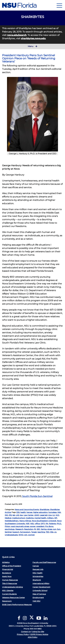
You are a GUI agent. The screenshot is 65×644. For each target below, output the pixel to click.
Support (16, 532)
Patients (52, 524)
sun (55, 529)
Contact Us (26, 632)
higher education (40, 512)
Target (34, 532)
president (40, 526)
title (52, 532)
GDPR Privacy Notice (39, 634)
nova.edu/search (17, 35)
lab (14, 515)
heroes (29, 512)
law (21, 515)
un (55, 532)
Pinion (8, 526)
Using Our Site (38, 632)
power (33, 526)
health (23, 512)
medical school (18, 518)
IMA (59, 512)
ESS (18, 512)
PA (47, 524)
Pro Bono (49, 526)
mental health (40, 518)
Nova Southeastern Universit (44, 521)
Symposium (25, 532)
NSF (28, 524)
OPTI (43, 524)
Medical (8, 518)
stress (50, 529)
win (26, 535)
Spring (44, 529)
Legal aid (44, 515)
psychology (10, 529)
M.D (57, 515)
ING (6, 515)
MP (56, 518)
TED (48, 532)
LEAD (37, 515)
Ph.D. (59, 524)
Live (50, 515)
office (37, 524)
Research (19, 529)
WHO (21, 535)
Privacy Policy (23, 634)
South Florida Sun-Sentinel (37, 496)
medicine (30, 518)
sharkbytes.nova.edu (33, 38)
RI (35, 529)
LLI (54, 515)
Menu (33, 46)
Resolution (29, 529)
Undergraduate (11, 535)
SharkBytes (45, 509)
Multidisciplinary (12, 521)
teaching (41, 532)
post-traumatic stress (20, 526)
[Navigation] (59, 5)
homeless (53, 512)
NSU (32, 524)
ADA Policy (33, 637)
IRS (10, 515)
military (50, 518)
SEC (38, 529)
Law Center (29, 515)
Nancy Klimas (25, 521)
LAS (17, 515)
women (31, 535)
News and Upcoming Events (27, 509)
